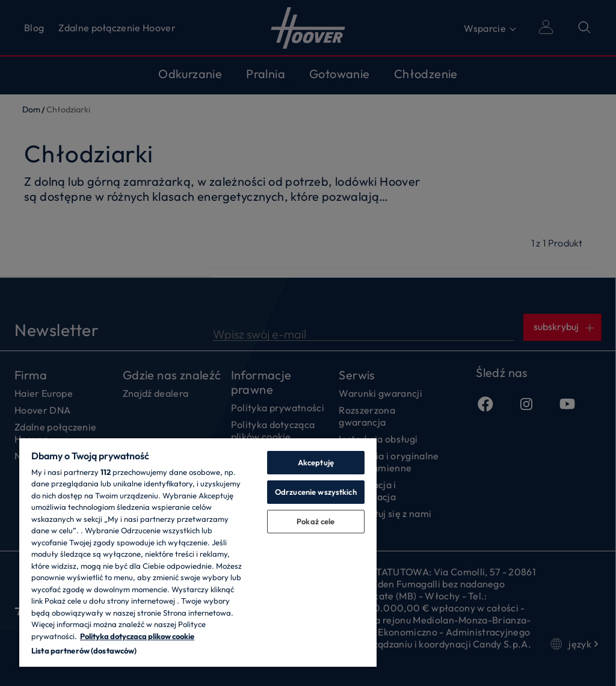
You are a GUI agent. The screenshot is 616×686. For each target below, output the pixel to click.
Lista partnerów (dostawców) (84, 651)
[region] (198, 552)
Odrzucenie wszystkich (316, 492)
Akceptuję (316, 462)
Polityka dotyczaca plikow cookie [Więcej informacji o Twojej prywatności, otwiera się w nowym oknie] (137, 636)
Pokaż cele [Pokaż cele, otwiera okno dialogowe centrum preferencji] (316, 521)
